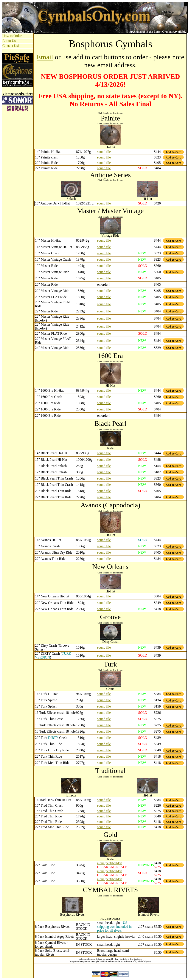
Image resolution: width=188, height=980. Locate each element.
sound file (104, 152)
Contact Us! (11, 46)
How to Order (12, 36)
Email (45, 57)
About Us (9, 41)
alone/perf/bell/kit (110, 863)
